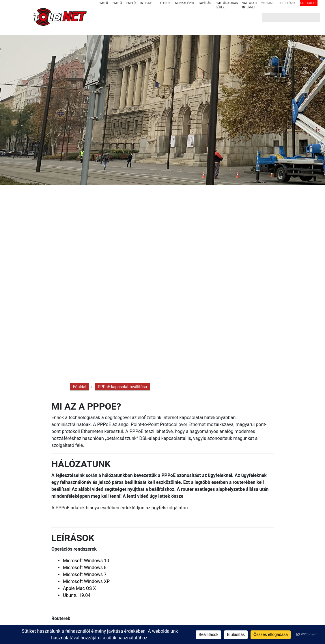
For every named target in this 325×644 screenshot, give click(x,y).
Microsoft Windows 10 (86, 561)
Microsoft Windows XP (86, 581)
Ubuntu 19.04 (77, 595)
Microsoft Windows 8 (85, 568)
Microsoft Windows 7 (85, 574)
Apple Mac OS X (79, 588)
